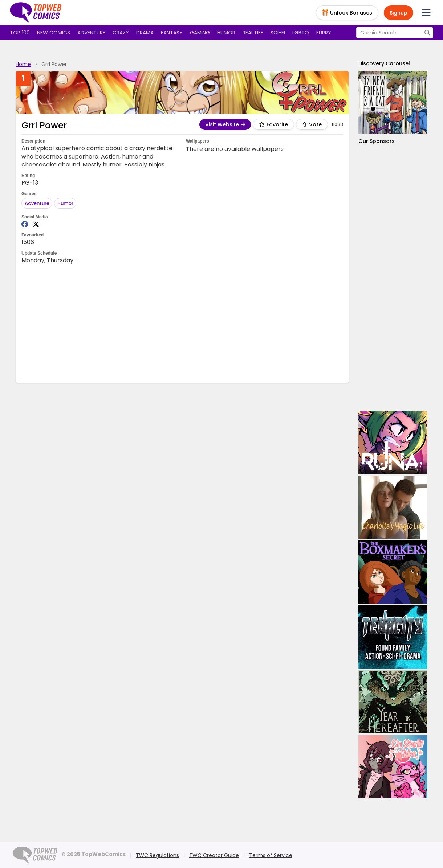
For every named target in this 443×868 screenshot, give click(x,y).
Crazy (121, 33)
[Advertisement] (182, 323)
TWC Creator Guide (214, 855)
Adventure (91, 33)
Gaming (200, 33)
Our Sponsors (377, 141)
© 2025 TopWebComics (94, 854)
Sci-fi (278, 33)
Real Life (253, 33)
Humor (226, 33)
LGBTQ (301, 33)
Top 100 (20, 33)
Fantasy (172, 33)
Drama (145, 33)
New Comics (54, 33)
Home (23, 64)
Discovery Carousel (384, 63)
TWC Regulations (157, 855)
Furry (324, 33)
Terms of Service (271, 855)
